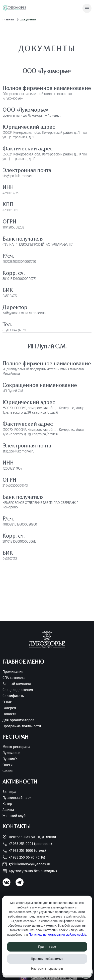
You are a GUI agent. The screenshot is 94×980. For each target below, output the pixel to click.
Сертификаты (14, 696)
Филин (8, 771)
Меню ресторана (16, 747)
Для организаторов (18, 720)
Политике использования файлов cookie (58, 935)
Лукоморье (11, 753)
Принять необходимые (47, 959)
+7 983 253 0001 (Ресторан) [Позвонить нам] (27, 844)
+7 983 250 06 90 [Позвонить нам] (24, 857)
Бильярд (9, 792)
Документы (29, 19)
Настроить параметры (47, 969)
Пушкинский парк (17, 798)
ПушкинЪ (10, 759)
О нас (7, 702)
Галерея (9, 708)
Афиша (8, 810)
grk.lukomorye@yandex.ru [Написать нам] (26, 864)
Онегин (9, 765)
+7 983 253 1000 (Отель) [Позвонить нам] (24, 851)
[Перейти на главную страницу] (14, 8)
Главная (8, 19)
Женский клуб (14, 816)
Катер (7, 804)
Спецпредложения (18, 690)
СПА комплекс (14, 678)
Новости (9, 714)
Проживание (13, 672)
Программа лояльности (22, 726)
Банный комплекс (17, 684)
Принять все (47, 947)
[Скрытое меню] (87, 8)
